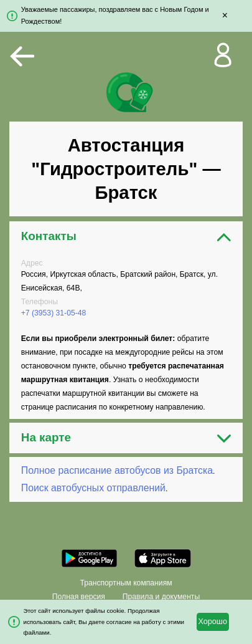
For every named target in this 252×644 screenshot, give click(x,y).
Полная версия (79, 597)
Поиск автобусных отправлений (93, 488)
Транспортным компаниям (126, 583)
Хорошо (212, 622)
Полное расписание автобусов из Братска (117, 470)
